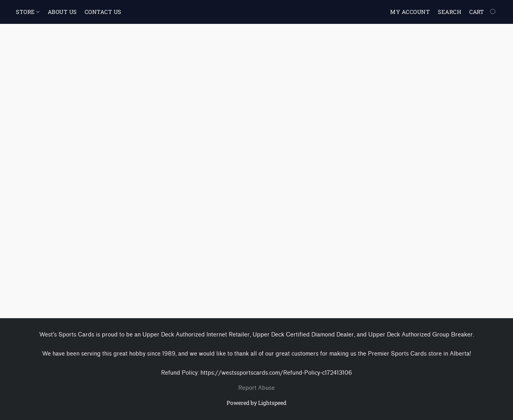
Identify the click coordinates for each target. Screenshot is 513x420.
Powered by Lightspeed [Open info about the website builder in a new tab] (256, 403)
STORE (28, 12)
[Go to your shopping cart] (483, 12)
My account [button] (410, 12)
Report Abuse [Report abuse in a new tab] (256, 388)
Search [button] (450, 12)
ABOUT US (62, 12)
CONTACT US (103, 12)
